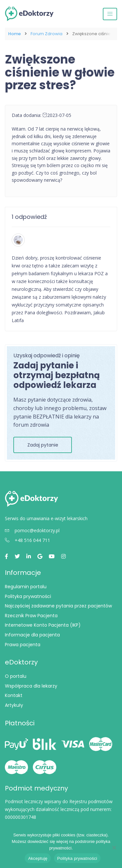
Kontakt (14, 695)
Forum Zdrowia (47, 34)
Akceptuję (38, 858)
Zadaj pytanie (43, 445)
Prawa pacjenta (23, 645)
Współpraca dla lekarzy (31, 686)
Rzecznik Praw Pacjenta (31, 616)
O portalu (16, 676)
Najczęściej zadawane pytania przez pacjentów (58, 606)
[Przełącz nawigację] (110, 14)
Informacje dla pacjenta (32, 635)
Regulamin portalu (26, 587)
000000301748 (20, 817)
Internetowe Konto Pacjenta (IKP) (43, 625)
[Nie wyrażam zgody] (114, 847)
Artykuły (14, 705)
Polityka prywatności (28, 596)
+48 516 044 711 (27, 540)
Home (14, 34)
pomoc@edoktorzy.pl (32, 530)
